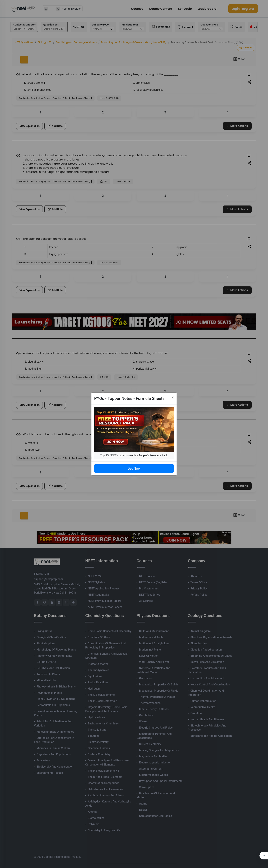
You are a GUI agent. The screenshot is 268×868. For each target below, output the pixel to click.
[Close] (173, 397)
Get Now (134, 468)
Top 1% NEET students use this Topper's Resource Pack (134, 455)
